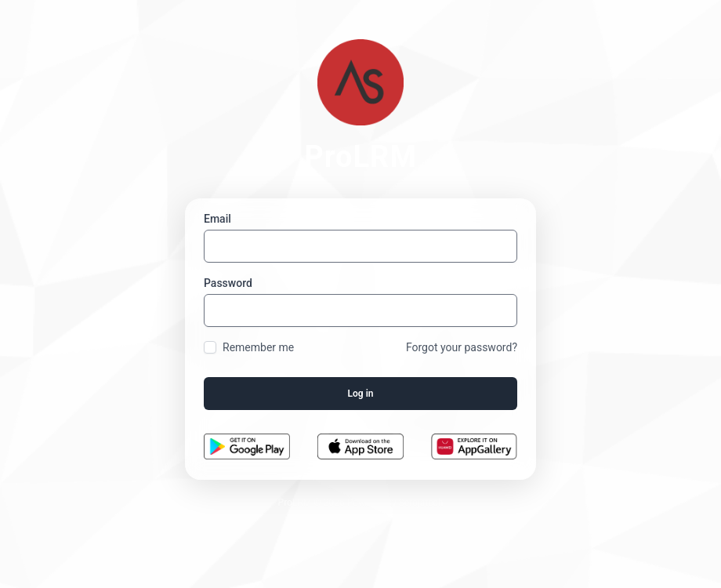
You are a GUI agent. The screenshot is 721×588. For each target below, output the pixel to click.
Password (228, 283)
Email (217, 219)
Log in (361, 394)
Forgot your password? (462, 347)
